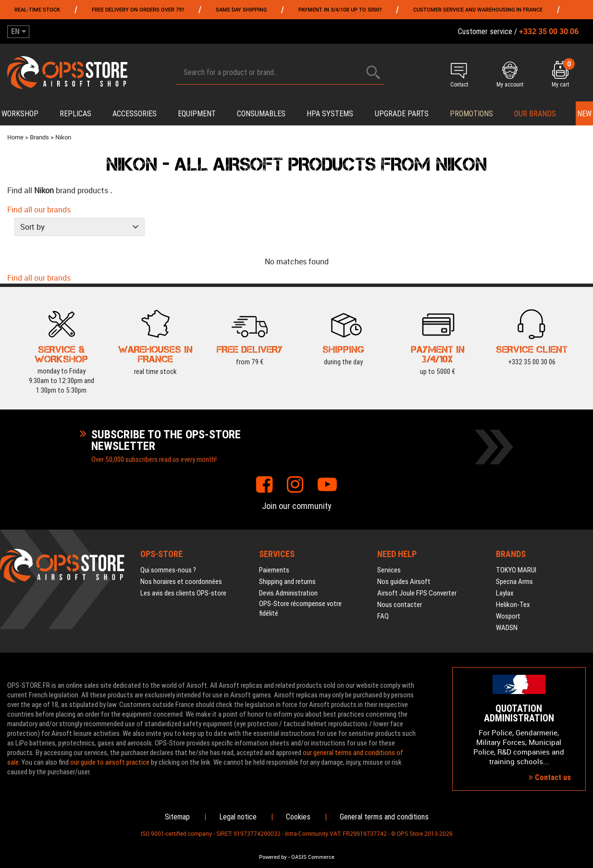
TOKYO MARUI (516, 570)
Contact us (550, 777)
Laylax (505, 593)
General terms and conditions (384, 817)
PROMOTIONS (471, 114)
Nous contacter (400, 605)
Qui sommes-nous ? (168, 570)
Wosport (508, 616)
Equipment (197, 114)
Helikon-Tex (513, 605)
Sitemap (177, 817)
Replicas (75, 114)
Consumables (261, 114)
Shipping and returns (287, 582)
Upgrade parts (402, 114)
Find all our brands (39, 210)
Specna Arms (514, 582)
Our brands (535, 114)
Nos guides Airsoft (404, 582)
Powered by (273, 857)
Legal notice (238, 817)
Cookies (298, 817)
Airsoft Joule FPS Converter (417, 593)
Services (389, 570)
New (584, 114)
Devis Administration (288, 593)
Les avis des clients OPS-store (183, 593)
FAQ (383, 616)
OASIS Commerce (313, 857)
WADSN (507, 628)
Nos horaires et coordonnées (181, 582)
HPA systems (330, 114)
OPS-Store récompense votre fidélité (300, 608)
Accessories (135, 114)
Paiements (274, 570)
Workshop (20, 114)
